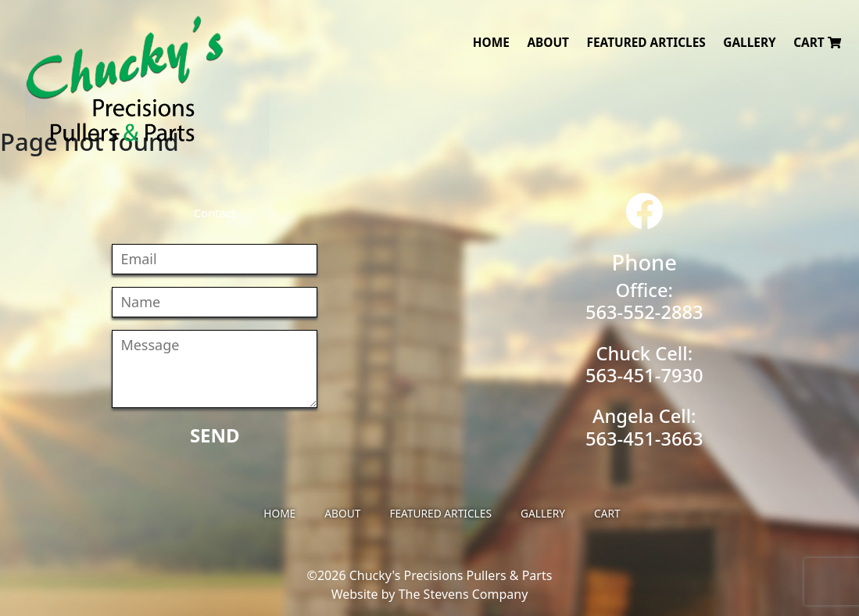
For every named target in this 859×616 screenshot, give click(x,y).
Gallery (749, 43)
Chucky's (125, 79)
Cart (817, 43)
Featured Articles (646, 43)
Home (491, 43)
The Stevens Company (464, 594)
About (548, 43)
